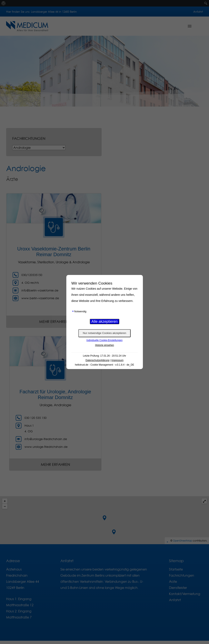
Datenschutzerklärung (97, 360)
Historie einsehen (105, 345)
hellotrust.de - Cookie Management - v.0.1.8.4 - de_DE (104, 365)
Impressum (117, 360)
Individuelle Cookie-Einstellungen (105, 340)
